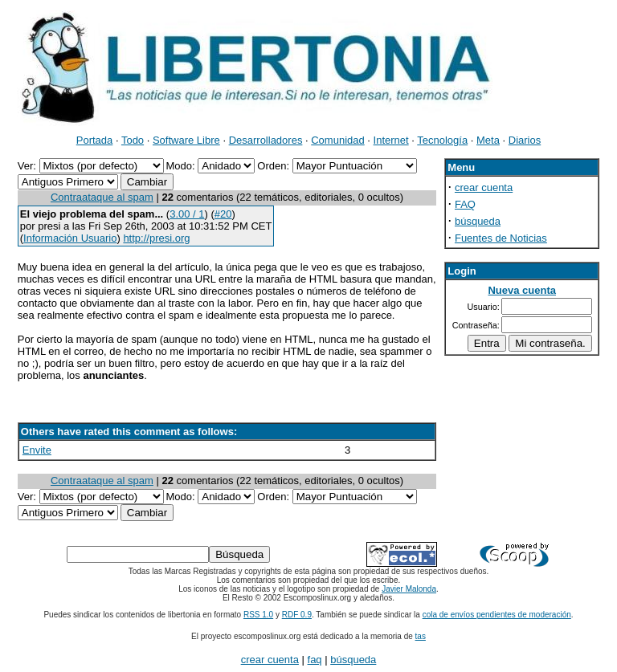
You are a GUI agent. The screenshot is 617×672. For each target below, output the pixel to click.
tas (421, 636)
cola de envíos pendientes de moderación (497, 615)
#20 (223, 214)
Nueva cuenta (522, 290)
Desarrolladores (266, 140)
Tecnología (442, 140)
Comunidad (338, 140)
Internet (391, 140)
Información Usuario (70, 238)
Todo (133, 140)
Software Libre (186, 140)
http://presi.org (156, 238)
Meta (488, 140)
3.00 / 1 (187, 214)
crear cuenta (484, 187)
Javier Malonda (409, 589)
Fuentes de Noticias (501, 238)
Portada (95, 140)
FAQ (465, 204)
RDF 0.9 (297, 615)
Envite (37, 450)
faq (315, 660)
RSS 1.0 (258, 615)
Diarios (525, 140)
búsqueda (478, 221)
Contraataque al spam (102, 197)
